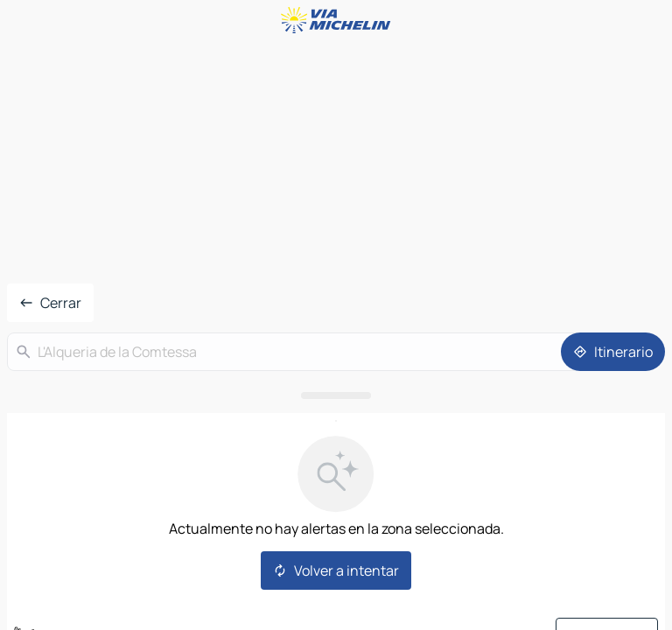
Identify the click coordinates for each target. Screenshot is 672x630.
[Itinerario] (613, 352)
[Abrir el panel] (336, 395)
